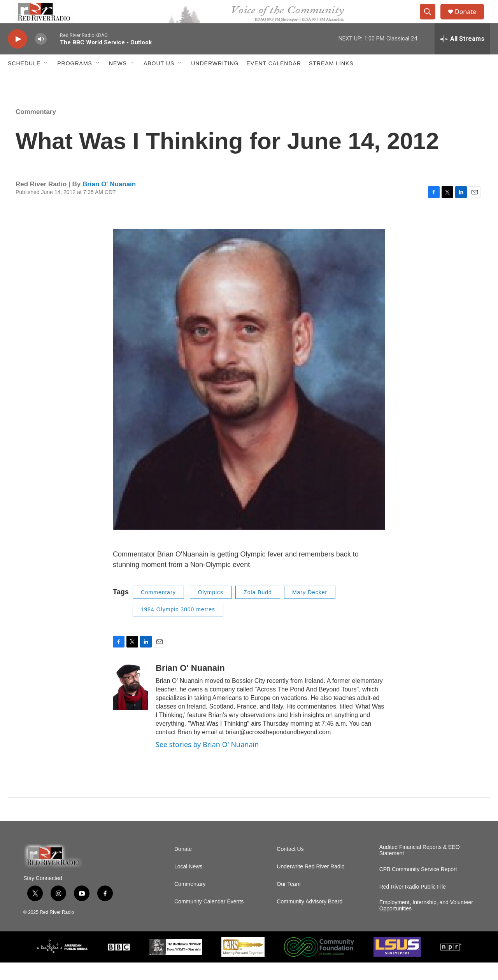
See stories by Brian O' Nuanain (207, 762)
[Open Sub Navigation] (46, 81)
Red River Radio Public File (413, 904)
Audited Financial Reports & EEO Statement (420, 868)
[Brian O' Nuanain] (130, 704)
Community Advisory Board (309, 919)
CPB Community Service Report (418, 887)
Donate (470, 20)
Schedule (24, 81)
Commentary (36, 129)
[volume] (41, 57)
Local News (188, 884)
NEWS (118, 81)
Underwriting (215, 81)
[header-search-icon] (431, 21)
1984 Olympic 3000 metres (178, 627)
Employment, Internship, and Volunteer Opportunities (426, 923)
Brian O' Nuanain (109, 202)
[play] (18, 57)
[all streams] (462, 56)
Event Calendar (274, 81)
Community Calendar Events (209, 919)
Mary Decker (310, 610)
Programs (75, 81)
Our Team (288, 902)
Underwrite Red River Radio (310, 884)
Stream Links (331, 81)
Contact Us (290, 867)
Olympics (211, 610)
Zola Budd (258, 610)
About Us (159, 81)
